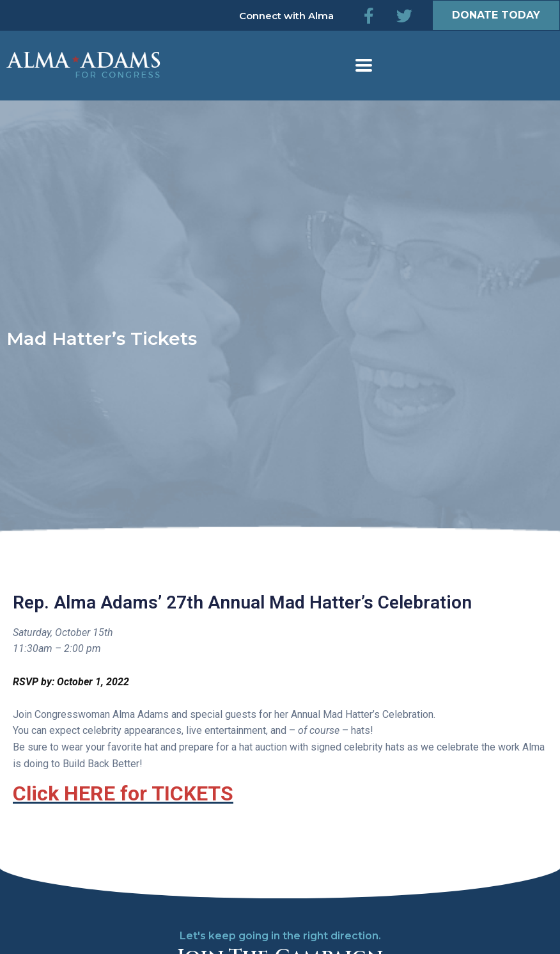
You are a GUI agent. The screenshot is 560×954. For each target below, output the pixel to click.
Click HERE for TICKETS (123, 793)
